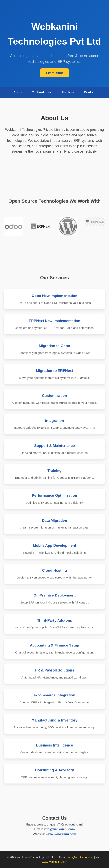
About (18, 92)
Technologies (42, 92)
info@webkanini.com (59, 838)
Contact (90, 92)
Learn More (54, 73)
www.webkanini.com (61, 843)
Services (68, 92)
